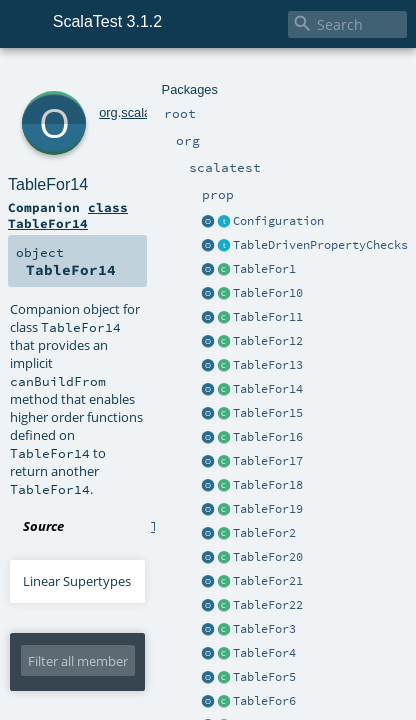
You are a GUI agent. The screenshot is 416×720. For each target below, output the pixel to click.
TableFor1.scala (195, 294)
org (81, 77)
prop (161, 77)
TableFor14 (124, 99)
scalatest (119, 77)
